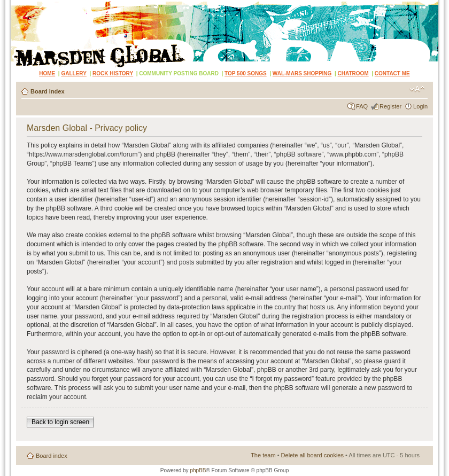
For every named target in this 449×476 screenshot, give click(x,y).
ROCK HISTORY (113, 73)
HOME (47, 73)
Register (390, 106)
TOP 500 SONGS (246, 73)
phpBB (198, 470)
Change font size (417, 89)
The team (263, 455)
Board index (48, 91)
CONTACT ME (392, 73)
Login (420, 106)
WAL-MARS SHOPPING (302, 73)
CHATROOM (353, 73)
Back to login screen (60, 422)
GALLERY (73, 73)
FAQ (362, 106)
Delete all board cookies (312, 455)
